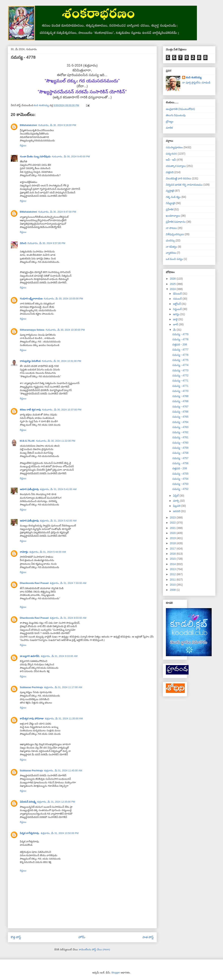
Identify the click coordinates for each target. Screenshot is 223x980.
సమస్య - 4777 (180, 350)
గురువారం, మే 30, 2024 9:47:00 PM (57, 212)
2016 (173, 554)
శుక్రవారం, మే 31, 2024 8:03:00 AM (68, 618)
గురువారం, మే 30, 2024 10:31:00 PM (61, 361)
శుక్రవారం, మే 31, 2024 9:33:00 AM (59, 656)
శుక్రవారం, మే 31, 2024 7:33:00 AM (68, 583)
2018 (173, 543)
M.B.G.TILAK (27, 441)
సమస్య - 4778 (180, 339)
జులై (176, 319)
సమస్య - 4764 (180, 422)
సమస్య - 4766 (180, 412)
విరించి (23, 243)
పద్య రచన (171, 154)
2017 (173, 549)
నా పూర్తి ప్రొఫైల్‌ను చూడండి (196, 82)
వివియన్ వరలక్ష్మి (28, 802)
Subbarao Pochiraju (31, 687)
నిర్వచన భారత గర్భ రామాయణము (184, 185)
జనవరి (177, 511)
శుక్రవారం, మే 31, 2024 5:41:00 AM (58, 489)
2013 (173, 569)
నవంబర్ (178, 299)
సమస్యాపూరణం (174, 147)
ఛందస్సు (170, 240)
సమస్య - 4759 (180, 448)
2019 (173, 538)
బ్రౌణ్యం (170, 121)
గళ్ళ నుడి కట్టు (173, 197)
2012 (173, 574)
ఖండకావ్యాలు (173, 216)
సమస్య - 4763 (180, 427)
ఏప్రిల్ (176, 496)
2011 (173, 580)
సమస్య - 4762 (180, 432)
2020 (173, 533)
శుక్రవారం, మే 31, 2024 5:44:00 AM (48, 552)
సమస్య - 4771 (180, 381)
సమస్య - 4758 (180, 453)
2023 (173, 518)
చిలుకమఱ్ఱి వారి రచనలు (179, 178)
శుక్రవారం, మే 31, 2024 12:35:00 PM (56, 802)
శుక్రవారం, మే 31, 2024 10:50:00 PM (60, 833)
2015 (173, 559)
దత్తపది (170, 172)
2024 (173, 289)
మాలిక (169, 128)
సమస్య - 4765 (180, 417)
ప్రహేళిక (170, 209)
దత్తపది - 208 (180, 344)
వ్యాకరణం (171, 253)
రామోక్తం (24, 552)
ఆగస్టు (177, 314)
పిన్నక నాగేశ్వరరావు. (30, 833)
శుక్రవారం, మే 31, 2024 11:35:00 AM (64, 718)
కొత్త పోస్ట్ (16, 937)
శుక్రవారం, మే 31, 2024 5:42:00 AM (58, 521)
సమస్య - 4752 (180, 489)
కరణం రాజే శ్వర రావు (30, 410)
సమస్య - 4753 (180, 484)
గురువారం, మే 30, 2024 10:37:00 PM (62, 410)
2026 (173, 279)
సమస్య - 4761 (180, 437)
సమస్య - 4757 (180, 458)
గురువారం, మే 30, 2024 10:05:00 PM (63, 299)
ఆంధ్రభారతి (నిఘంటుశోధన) (180, 109)
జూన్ (176, 324)
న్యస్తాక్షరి (170, 191)
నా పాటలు (171, 228)
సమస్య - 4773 (180, 370)
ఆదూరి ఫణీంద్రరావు (29, 489)
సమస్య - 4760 (180, 443)
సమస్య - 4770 (180, 391)
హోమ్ (82, 937)
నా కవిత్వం (172, 247)
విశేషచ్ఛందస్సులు (175, 234)
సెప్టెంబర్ (178, 309)
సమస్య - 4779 (180, 334)
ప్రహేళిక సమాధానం (176, 222)
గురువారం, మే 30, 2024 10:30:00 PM (65, 330)
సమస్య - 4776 (180, 355)
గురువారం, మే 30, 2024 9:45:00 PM (71, 157)
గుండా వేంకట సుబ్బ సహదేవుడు (35, 157)
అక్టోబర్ (177, 304)
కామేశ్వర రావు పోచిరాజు (32, 718)
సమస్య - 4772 (180, 375)
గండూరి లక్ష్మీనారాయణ (31, 299)
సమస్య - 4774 (180, 365)
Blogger (116, 973)
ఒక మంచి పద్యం (174, 259)
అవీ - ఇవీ (171, 160)
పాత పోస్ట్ (148, 937)
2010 (173, 585)
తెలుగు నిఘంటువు (176, 115)
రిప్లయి (23, 145)
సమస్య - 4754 (180, 479)
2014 (173, 564)
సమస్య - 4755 (180, 474)
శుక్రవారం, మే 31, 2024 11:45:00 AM (63, 771)
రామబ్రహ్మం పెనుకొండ (30, 361)
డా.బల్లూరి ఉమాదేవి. (30, 656)
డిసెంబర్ (178, 294)
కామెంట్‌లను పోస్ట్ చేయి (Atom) (95, 949)
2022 (173, 523)
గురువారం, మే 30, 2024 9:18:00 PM (57, 125)
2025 (173, 284)
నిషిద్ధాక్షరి (171, 203)
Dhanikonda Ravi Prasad (34, 583)
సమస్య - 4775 (180, 360)
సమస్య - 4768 (180, 396)
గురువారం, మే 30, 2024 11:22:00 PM (56, 441)
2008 (173, 590)
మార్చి (177, 501)
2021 (173, 528)
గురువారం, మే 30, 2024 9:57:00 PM (46, 243)
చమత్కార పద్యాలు (176, 166)
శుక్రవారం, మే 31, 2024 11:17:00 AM (63, 687)
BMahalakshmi (28, 125)
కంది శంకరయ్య (194, 77)
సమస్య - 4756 (180, 463)
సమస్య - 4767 (180, 406)
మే (175, 330)
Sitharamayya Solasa (32, 330)
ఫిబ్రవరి (177, 506)
